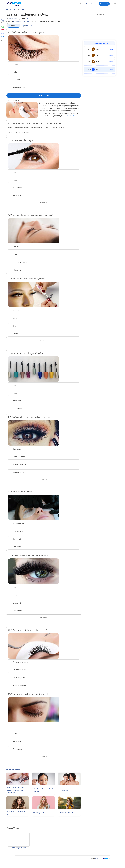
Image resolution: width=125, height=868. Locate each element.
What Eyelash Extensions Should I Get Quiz (43, 790)
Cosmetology (13, 19)
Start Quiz (44, 95)
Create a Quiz (104, 4)
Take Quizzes (91, 4)
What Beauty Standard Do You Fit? (17, 813)
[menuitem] (91, 4)
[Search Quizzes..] (66, 4)
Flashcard (28, 26)
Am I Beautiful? (64, 790)
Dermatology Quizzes (18, 840)
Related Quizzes (13, 770)
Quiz (12, 26)
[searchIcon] (81, 4)
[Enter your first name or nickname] (22, 132)
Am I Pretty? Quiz (39, 813)
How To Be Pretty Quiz (66, 813)
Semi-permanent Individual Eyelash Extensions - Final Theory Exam (16, 790)
